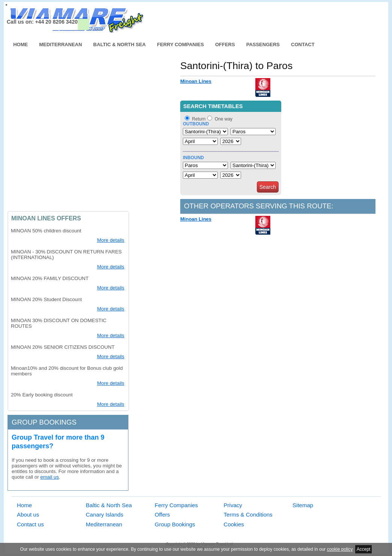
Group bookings (44, 422)
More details (111, 240)
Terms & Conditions (248, 515)
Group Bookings (175, 524)
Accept (364, 549)
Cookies (234, 524)
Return (199, 119)
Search (268, 187)
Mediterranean (60, 44)
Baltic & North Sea (119, 44)
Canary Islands (105, 515)
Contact (303, 44)
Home (20, 44)
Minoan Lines (196, 81)
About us (28, 515)
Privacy (233, 505)
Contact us (30, 524)
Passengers (263, 44)
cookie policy (340, 549)
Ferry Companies (180, 44)
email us (50, 477)
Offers (225, 44)
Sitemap (303, 505)
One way (224, 119)
